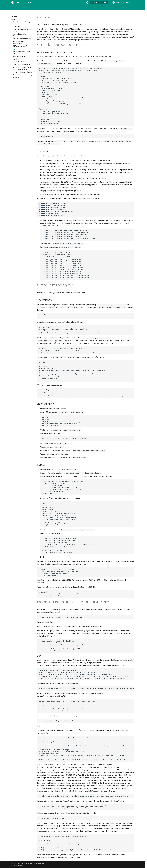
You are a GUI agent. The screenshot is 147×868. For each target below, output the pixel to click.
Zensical (20, 866)
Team (107, 8)
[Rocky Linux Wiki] (13, 2)
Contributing (59, 8)
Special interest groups (95, 8)
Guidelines (76, 8)
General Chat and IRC (27, 8)
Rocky (83, 8)
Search (96, 2)
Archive (50, 8)
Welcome (14, 8)
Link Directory (41, 8)
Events (68, 8)
